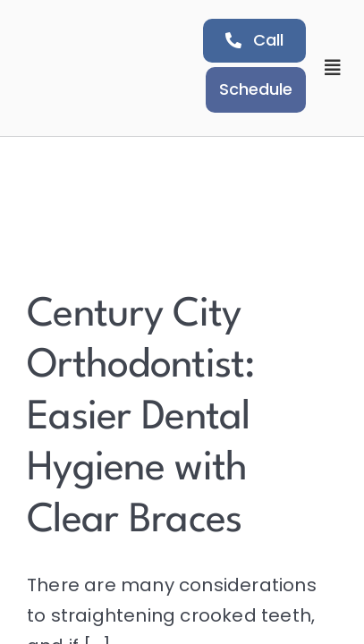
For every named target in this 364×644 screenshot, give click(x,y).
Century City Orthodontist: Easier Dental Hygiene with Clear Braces (141, 418)
